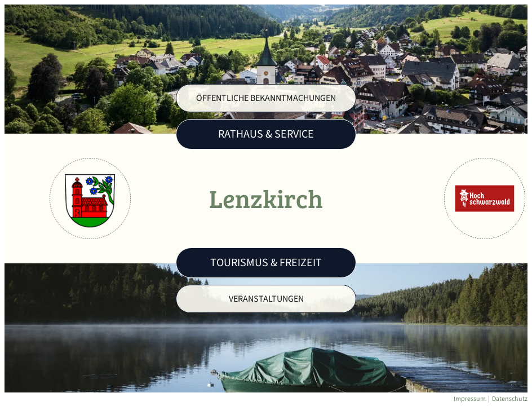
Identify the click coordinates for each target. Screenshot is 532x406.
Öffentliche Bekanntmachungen (266, 98)
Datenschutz (510, 399)
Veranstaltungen (266, 299)
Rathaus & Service (266, 134)
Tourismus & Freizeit (266, 263)
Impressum (470, 399)
